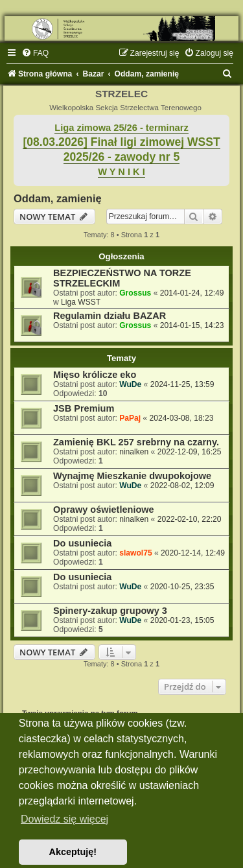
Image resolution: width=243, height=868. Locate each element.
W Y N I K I (121, 172)
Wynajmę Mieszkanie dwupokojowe (132, 476)
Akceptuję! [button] (73, 852)
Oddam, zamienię (58, 198)
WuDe (130, 384)
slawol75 (135, 553)
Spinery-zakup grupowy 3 (110, 611)
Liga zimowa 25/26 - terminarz (121, 128)
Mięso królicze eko (95, 375)
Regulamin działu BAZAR (110, 316)
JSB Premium (84, 408)
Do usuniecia (82, 543)
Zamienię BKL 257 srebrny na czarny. (136, 442)
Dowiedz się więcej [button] (64, 819)
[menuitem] (35, 53)
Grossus (135, 293)
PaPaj (130, 418)
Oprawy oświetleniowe (104, 510)
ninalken (134, 452)
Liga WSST (81, 302)
